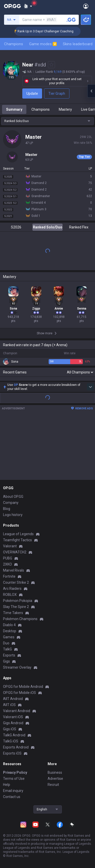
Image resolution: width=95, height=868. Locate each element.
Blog (7, 509)
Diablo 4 (9, 625)
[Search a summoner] (71, 20)
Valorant (10, 546)
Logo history (13, 515)
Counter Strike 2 (16, 582)
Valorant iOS (13, 717)
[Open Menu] (86, 6)
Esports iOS (12, 753)
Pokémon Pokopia (18, 601)
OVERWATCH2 (15, 552)
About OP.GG (13, 497)
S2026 (16, 227)
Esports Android (16, 747)
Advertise (55, 779)
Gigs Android (13, 723)
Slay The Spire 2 (16, 607)
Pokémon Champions (20, 619)
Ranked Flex (79, 227)
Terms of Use (14, 779)
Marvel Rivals (14, 570)
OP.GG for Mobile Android (23, 687)
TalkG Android (14, 735)
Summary (14, 109)
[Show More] (28, 6)
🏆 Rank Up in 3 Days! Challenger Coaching (52, 31)
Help (7, 785)
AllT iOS (9, 705)
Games (9, 637)
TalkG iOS (11, 741)
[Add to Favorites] (51, 65)
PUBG (8, 558)
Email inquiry (13, 791)
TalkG (7, 649)
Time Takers (13, 613)
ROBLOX (10, 595)
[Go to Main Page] (12, 6)
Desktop (10, 631)
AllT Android (13, 699)
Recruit (53, 785)
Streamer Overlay (17, 667)
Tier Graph (57, 93)
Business (55, 772)
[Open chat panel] (91, 91)
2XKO (7, 564)
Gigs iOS (10, 729)
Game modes (43, 44)
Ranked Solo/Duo (48, 227)
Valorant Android (17, 711)
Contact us (12, 797)
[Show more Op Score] (90, 387)
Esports (9, 655)
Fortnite (9, 576)
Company (11, 503)
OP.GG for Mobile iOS (20, 693)
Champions (14, 44)
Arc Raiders (12, 589)
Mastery (65, 109)
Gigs (6, 661)
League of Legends (18, 534)
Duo (6, 643)
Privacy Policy (15, 772)
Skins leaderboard (78, 44)
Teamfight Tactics (17, 540)
